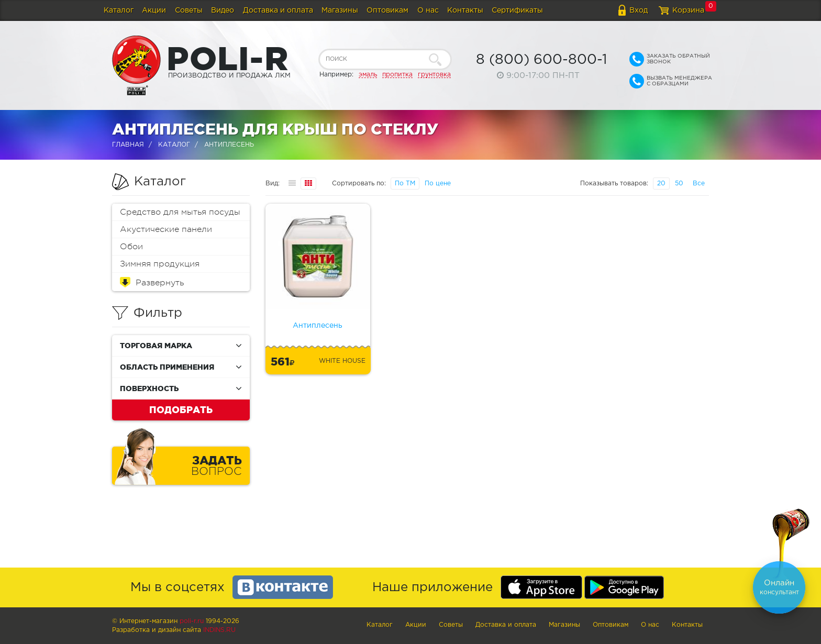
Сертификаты (517, 10)
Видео (223, 10)
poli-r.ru (192, 621)
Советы (189, 10)
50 (679, 184)
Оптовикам (387, 10)
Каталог (119, 10)
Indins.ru (219, 630)
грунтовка (434, 75)
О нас (428, 10)
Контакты (465, 10)
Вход (639, 10)
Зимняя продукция (160, 264)
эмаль (368, 75)
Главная (128, 145)
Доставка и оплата (278, 10)
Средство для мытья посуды (180, 212)
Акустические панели (166, 229)
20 (661, 184)
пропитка (397, 75)
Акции (154, 10)
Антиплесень (318, 326)
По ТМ (405, 184)
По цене (438, 184)
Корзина (688, 10)
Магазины (340, 10)
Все (699, 184)
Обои (131, 247)
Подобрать (181, 409)
